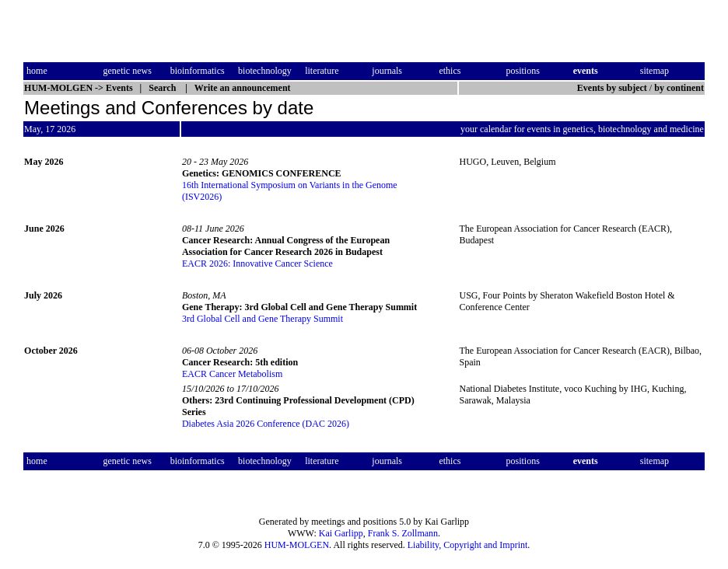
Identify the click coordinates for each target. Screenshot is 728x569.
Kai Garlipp (341, 533)
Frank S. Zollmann (403, 533)
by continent (679, 88)
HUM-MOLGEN (297, 545)
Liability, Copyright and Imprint (468, 545)
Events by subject (612, 88)
